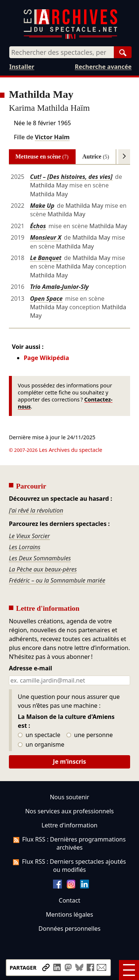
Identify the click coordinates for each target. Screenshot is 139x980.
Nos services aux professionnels (69, 811)
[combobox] (62, 52)
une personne (90, 735)
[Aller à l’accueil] (70, 37)
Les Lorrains (25, 547)
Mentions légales (69, 914)
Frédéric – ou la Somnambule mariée (57, 580)
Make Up (42, 206)
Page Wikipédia (46, 358)
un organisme (41, 745)
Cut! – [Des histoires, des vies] (71, 177)
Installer (22, 67)
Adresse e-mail (31, 669)
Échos (38, 226)
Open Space (46, 299)
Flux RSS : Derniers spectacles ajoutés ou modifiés (69, 866)
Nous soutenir (69, 797)
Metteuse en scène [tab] (42, 156)
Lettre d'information (69, 825)
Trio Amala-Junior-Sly (59, 287)
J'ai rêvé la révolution (36, 510)
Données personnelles (69, 929)
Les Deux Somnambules (40, 558)
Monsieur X (46, 237)
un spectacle (39, 735)
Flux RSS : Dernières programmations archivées (69, 843)
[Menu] (129, 970)
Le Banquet (46, 258)
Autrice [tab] (96, 156)
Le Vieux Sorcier (29, 536)
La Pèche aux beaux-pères (43, 569)
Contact (70, 900)
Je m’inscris (69, 761)
